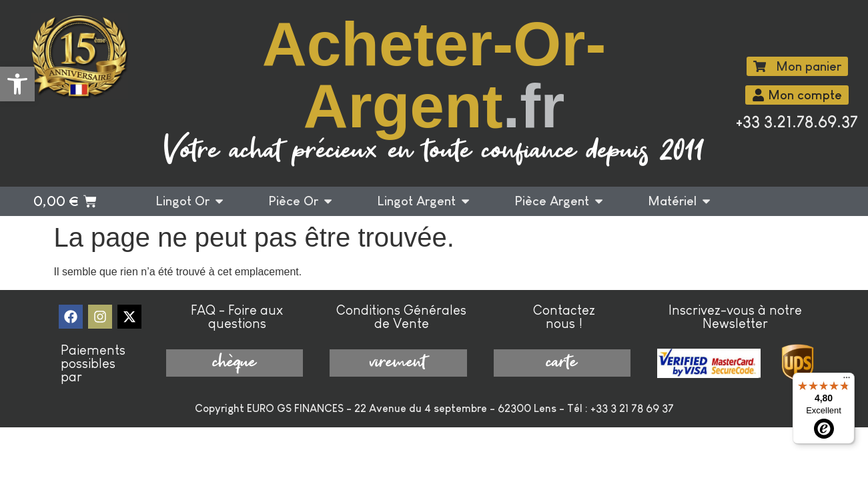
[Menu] (847, 381)
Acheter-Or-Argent (434, 75)
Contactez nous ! (564, 317)
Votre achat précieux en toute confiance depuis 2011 (434, 152)
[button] (17, 84)
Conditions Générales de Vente (401, 317)
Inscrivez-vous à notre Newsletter (735, 317)
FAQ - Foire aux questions (237, 317)
